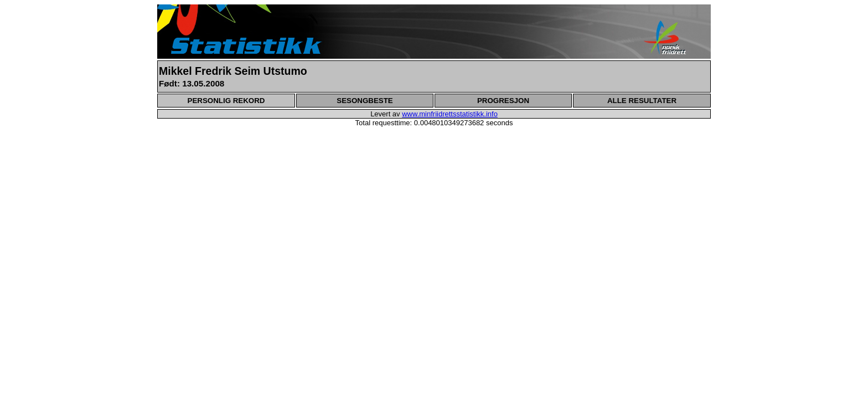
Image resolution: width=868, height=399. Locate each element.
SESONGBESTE (365, 101)
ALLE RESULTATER (642, 101)
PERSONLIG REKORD (226, 101)
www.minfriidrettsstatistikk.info (450, 114)
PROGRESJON (503, 101)
